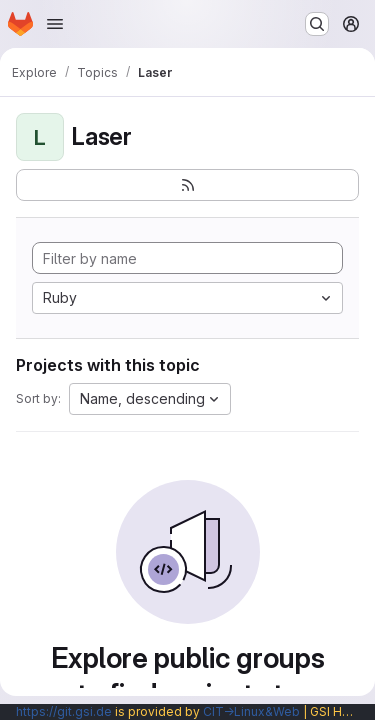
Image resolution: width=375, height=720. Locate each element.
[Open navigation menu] (55, 24)
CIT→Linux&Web (251, 711)
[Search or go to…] (317, 24)
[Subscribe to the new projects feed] (187, 185)
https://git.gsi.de (64, 711)
